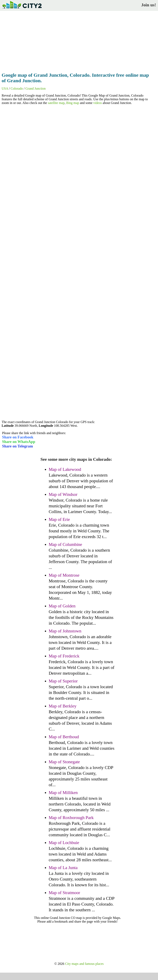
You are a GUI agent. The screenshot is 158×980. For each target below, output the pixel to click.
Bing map (73, 103)
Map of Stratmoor (64, 893)
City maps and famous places (84, 964)
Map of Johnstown (65, 631)
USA (5, 88)
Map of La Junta (63, 868)
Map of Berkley (63, 706)
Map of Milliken (63, 793)
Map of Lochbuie (64, 843)
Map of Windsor (63, 494)
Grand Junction (36, 88)
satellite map (56, 103)
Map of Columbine (65, 544)
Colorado (17, 88)
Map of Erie (59, 519)
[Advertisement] (79, 40)
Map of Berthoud (64, 737)
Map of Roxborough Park (71, 818)
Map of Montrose (64, 575)
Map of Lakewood (65, 469)
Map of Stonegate (64, 762)
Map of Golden (62, 606)
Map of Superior (63, 681)
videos (98, 103)
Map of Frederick (64, 656)
